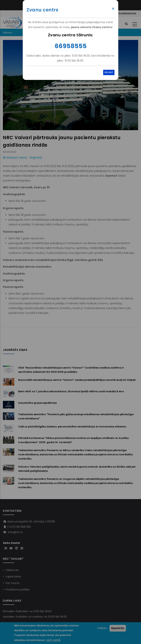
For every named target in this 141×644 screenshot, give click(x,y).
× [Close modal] (113, 9)
